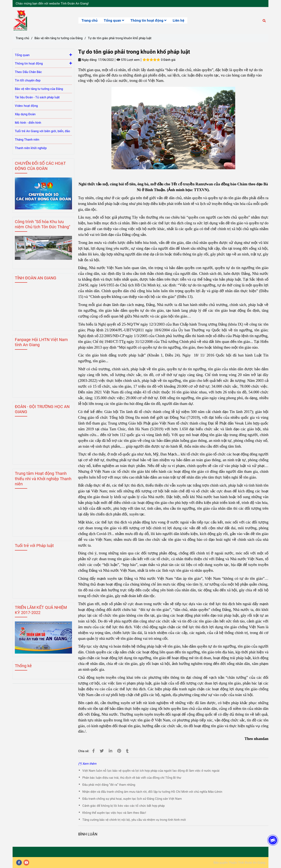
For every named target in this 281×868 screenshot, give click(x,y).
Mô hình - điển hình (28, 123)
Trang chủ (90, 20)
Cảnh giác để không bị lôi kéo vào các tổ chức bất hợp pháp (123, 806)
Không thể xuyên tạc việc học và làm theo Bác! (114, 813)
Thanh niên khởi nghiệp (31, 148)
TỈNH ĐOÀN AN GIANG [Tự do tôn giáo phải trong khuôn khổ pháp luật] (36, 278)
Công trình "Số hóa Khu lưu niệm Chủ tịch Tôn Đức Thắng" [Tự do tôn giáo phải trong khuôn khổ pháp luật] (43, 224)
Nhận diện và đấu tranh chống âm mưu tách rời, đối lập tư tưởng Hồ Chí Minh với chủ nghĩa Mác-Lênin (152, 792)
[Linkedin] (110, 751)
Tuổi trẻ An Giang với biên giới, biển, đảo (43, 131)
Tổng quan (114, 20)
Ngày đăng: (88, 60)
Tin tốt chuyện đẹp (28, 80)
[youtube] (26, 863)
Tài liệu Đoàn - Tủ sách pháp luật (37, 97)
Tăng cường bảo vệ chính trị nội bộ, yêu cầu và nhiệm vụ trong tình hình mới (134, 820)
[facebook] (19, 863)
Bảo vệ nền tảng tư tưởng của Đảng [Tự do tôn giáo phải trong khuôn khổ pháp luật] (58, 38)
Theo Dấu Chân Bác (28, 72)
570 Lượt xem (128, 60)
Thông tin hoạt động (148, 20)
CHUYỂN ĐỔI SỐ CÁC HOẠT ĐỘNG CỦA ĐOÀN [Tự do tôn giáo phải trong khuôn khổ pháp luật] (40, 166)
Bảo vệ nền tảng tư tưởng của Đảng (39, 89)
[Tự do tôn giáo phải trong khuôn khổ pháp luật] (20, 20)
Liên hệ (178, 20)
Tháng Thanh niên (27, 140)
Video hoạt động (26, 106)
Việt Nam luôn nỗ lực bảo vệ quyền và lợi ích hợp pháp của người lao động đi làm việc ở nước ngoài (151, 771)
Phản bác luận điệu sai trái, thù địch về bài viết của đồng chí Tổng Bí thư (132, 778)
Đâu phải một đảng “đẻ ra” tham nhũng (109, 785)
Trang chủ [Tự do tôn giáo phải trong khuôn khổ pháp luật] (22, 38)
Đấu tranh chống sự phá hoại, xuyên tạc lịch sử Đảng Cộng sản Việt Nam (132, 799)
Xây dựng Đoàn (25, 114)
